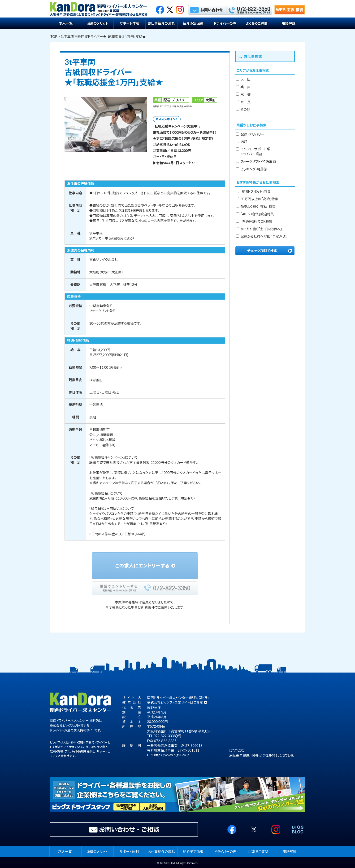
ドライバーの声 (225, 23)
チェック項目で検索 (262, 251)
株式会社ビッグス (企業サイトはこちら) (175, 702)
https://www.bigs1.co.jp (172, 755)
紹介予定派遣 (193, 23)
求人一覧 (66, 23)
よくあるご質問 (257, 23)
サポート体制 (129, 23)
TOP (54, 37)
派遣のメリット (97, 23)
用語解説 (289, 23)
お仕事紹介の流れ (161, 23)
